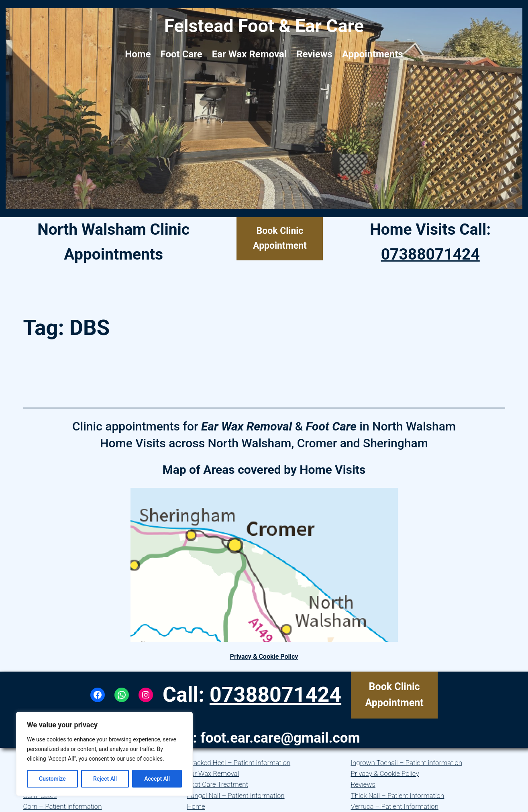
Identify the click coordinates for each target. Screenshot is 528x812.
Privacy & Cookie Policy (264, 657)
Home (196, 806)
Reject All (105, 779)
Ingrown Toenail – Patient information (407, 763)
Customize (52, 779)
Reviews (363, 784)
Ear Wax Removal (213, 773)
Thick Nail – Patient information (398, 796)
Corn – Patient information (63, 806)
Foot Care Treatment (218, 784)
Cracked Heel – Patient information (239, 763)
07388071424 (430, 254)
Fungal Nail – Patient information (236, 796)
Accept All (157, 779)
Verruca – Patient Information (395, 806)
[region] (104, 754)
